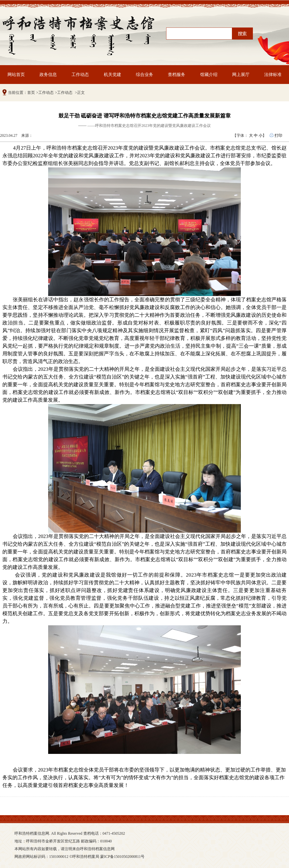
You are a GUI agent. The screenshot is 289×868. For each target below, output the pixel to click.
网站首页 (16, 75)
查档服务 (177, 75)
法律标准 (273, 75)
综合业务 (144, 75)
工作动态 (80, 75)
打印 (276, 135)
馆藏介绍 (209, 75)
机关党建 (112, 75)
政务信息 (48, 75)
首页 (31, 93)
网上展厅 (241, 75)
